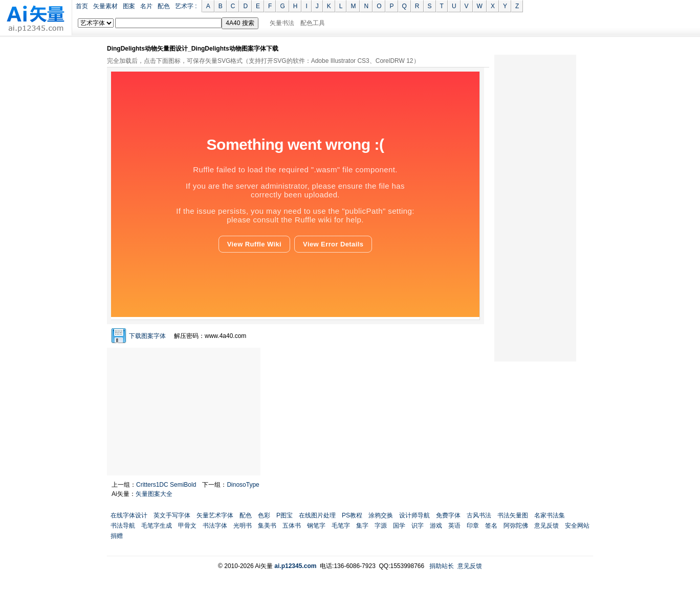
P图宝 (285, 515)
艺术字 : (186, 6)
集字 (362, 526)
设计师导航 (414, 515)
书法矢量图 (513, 515)
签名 (491, 526)
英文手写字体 (172, 515)
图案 (129, 6)
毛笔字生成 (157, 526)
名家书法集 (550, 515)
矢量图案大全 (154, 494)
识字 (418, 526)
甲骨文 (187, 526)
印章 (473, 526)
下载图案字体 (147, 336)
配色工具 (313, 23)
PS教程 (352, 515)
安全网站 (577, 526)
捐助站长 (442, 566)
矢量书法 (282, 23)
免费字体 (448, 515)
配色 (164, 6)
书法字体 (215, 526)
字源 (381, 526)
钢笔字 (316, 526)
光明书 (243, 526)
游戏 (436, 526)
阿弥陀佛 (516, 526)
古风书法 (479, 515)
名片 (146, 6)
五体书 (292, 526)
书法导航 (123, 526)
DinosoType (243, 485)
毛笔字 (341, 526)
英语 (454, 526)
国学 (399, 526)
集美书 (267, 526)
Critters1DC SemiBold (166, 485)
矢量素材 (105, 6)
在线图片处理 (317, 515)
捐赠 (117, 536)
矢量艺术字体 (215, 515)
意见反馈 (546, 526)
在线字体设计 (129, 515)
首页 (82, 6)
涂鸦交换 (381, 515)
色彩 (264, 515)
